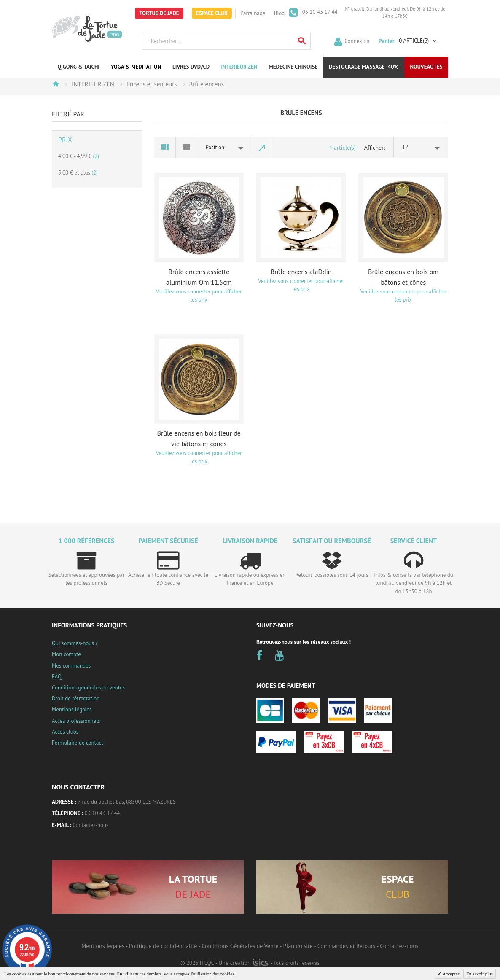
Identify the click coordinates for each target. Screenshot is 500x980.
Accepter (450, 974)
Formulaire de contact (78, 743)
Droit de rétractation (76, 699)
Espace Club (212, 13)
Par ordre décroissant (263, 148)
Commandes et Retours (346, 946)
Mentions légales (72, 709)
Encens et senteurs (152, 84)
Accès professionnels (76, 721)
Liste (187, 148)
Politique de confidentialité (163, 946)
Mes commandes (71, 666)
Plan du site (298, 946)
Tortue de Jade (159, 13)
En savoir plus (480, 974)
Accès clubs (65, 732)
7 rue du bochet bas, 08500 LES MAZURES (127, 802)
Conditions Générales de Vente (240, 946)
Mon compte (66, 654)
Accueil (56, 84)
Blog (279, 13)
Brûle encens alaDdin (301, 272)
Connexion (357, 41)
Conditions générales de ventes (88, 688)
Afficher (374, 148)
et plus (78, 173)
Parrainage (253, 13)
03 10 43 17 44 (319, 12)
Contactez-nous (91, 825)
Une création (243, 963)
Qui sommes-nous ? (75, 643)
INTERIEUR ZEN (93, 84)
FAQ (57, 677)
